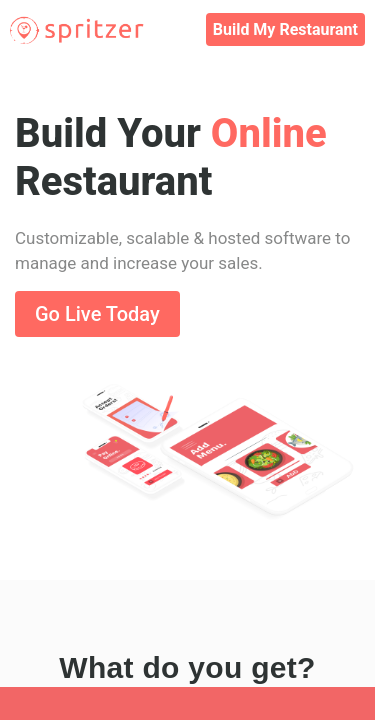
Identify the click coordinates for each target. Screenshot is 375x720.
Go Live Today (97, 314)
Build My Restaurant (285, 29)
